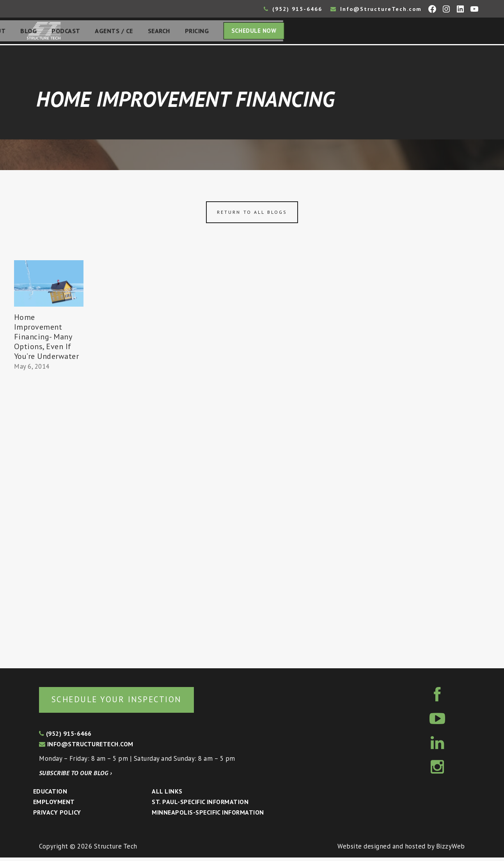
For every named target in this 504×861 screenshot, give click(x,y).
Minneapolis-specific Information (208, 816)
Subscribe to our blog (75, 776)
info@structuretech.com (86, 747)
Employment (54, 805)
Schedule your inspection (131, 702)
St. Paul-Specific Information (200, 805)
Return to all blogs (252, 214)
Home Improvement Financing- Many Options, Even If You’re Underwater (47, 339)
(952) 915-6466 (293, 9)
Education (50, 795)
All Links (167, 795)
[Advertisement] (49, 518)
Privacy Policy (57, 816)
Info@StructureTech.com (376, 9)
